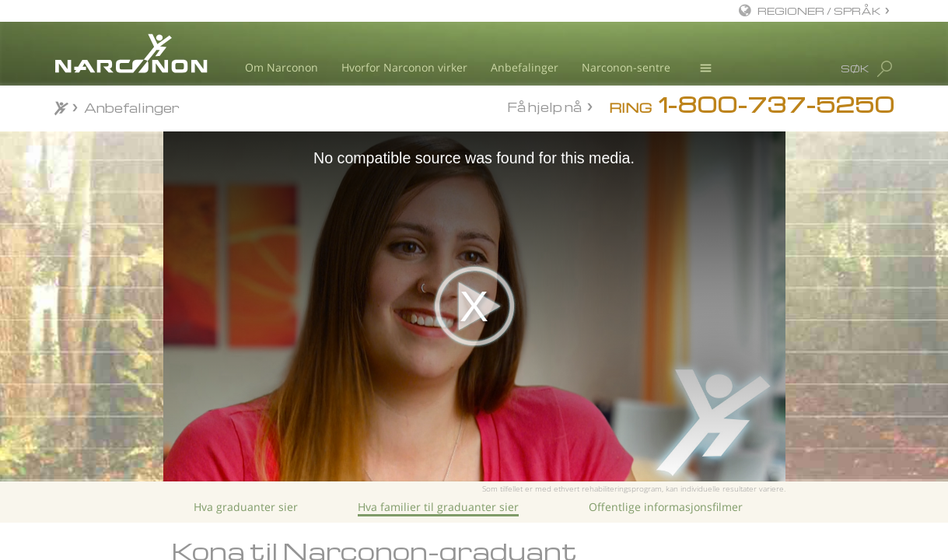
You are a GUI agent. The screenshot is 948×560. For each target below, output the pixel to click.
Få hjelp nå (544, 107)
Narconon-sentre (626, 67)
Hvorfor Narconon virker (404, 67)
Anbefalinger (525, 67)
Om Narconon (282, 67)
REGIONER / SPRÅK (819, 10)
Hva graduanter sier (246, 507)
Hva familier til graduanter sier (438, 507)
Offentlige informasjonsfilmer (666, 507)
